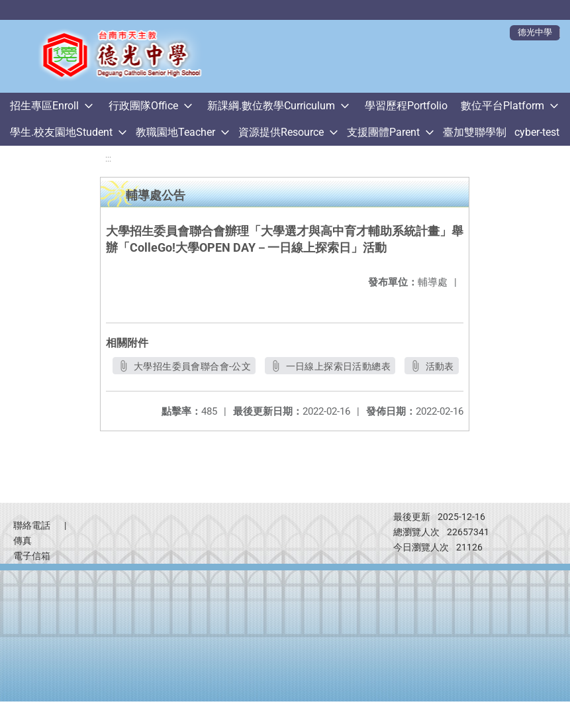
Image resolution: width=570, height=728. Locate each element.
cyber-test (537, 132)
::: (108, 159)
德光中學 (535, 32)
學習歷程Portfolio (406, 106)
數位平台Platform (502, 106)
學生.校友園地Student (61, 132)
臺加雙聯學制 (475, 132)
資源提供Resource (281, 132)
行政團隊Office (143, 106)
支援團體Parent (383, 132)
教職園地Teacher (175, 132)
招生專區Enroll (44, 106)
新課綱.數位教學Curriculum (271, 106)
